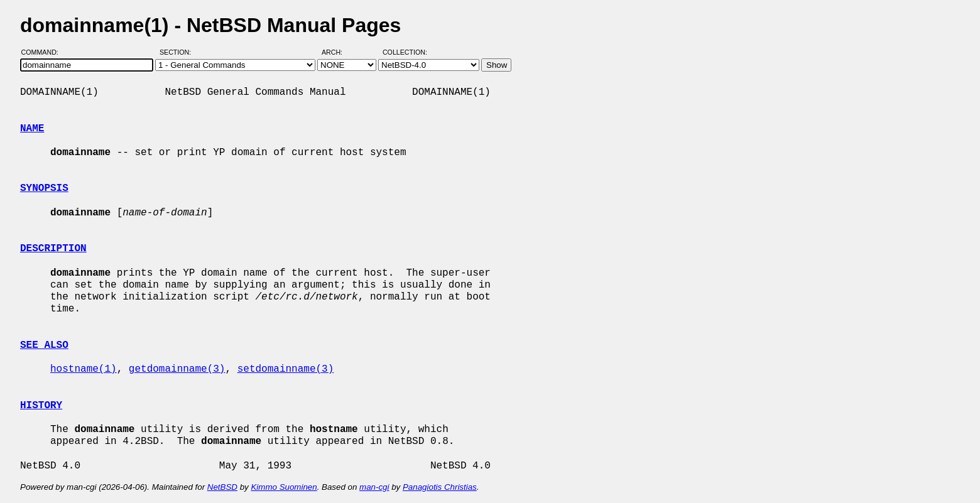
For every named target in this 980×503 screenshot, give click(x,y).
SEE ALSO (44, 345)
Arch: (338, 52)
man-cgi (374, 487)
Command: (44, 52)
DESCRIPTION (53, 249)
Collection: (405, 52)
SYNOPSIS (44, 188)
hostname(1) (84, 369)
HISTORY (41, 406)
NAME (32, 129)
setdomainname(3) (286, 369)
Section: (178, 52)
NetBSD (222, 487)
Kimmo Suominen (284, 487)
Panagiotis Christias (440, 487)
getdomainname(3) (177, 369)
